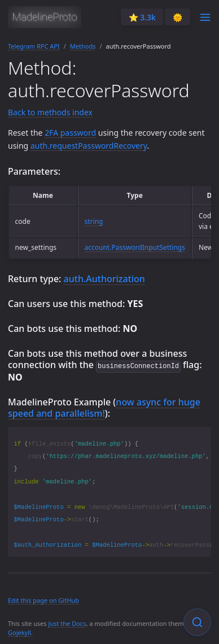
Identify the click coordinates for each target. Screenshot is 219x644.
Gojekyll (19, 632)
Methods (83, 46)
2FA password (70, 133)
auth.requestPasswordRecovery (89, 146)
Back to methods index (50, 112)
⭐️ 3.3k (142, 17)
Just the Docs (67, 623)
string (94, 221)
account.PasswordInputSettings (135, 247)
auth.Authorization (104, 279)
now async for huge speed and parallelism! (104, 407)
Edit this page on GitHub (43, 600)
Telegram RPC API (34, 46)
